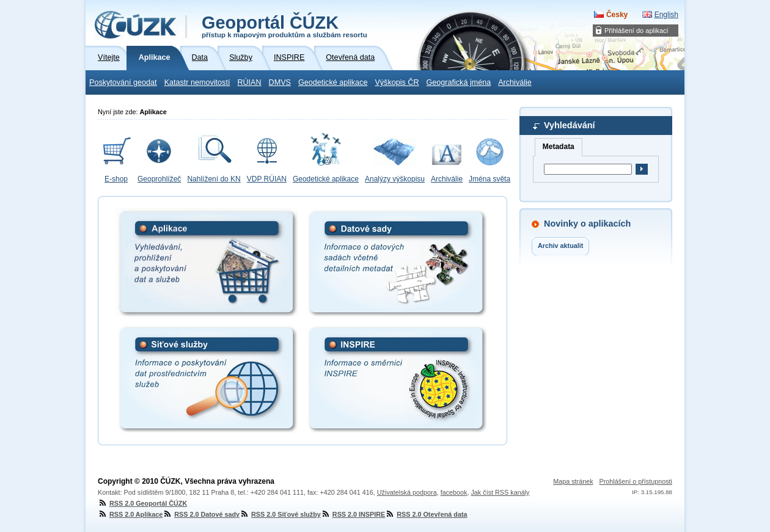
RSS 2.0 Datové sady (201, 514)
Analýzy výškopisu (395, 179)
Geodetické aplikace (333, 82)
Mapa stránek (573, 481)
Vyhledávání (569, 125)
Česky (617, 15)
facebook (454, 492)
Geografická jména (459, 82)
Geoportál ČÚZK (284, 26)
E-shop (116, 179)
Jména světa (490, 179)
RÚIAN (249, 82)
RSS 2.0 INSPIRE (353, 514)
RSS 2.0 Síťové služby (280, 514)
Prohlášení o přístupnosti (636, 481)
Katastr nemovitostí (197, 82)
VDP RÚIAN (267, 179)
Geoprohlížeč (159, 179)
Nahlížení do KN (214, 179)
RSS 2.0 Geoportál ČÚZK (142, 503)
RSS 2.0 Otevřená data (426, 514)
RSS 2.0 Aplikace (130, 514)
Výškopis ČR (397, 82)
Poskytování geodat (123, 82)
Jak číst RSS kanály (500, 492)
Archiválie (515, 82)
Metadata (559, 147)
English (666, 15)
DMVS (280, 82)
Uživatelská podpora (407, 492)
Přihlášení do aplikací (636, 31)
